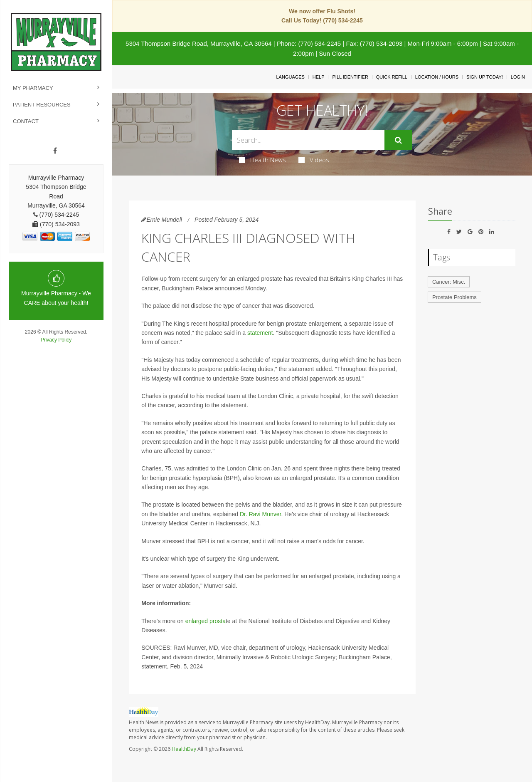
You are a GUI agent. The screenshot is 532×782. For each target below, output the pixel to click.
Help (319, 77)
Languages (290, 77)
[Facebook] (55, 151)
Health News (262, 160)
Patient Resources (42, 105)
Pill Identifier (350, 77)
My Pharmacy (33, 88)
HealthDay (184, 749)
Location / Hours (437, 77)
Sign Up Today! (485, 77)
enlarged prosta (206, 621)
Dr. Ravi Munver (261, 514)
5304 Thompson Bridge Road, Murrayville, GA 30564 (199, 43)
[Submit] (398, 140)
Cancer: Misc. (449, 282)
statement (260, 333)
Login (518, 77)
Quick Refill (392, 77)
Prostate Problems (454, 297)
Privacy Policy (56, 340)
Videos (314, 160)
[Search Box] (308, 140)
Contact (26, 121)
